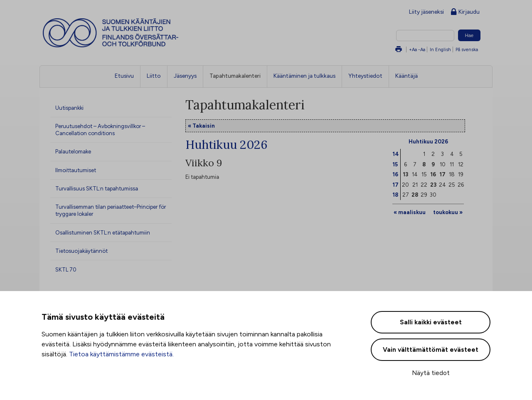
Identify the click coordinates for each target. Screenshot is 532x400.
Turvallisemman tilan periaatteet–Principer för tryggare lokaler (111, 210)
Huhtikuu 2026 (428, 141)
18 (395, 195)
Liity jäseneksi (426, 12)
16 (395, 174)
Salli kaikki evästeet (431, 322)
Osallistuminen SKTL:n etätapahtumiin (103, 232)
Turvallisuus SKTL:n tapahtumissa (97, 188)
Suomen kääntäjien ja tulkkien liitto (145, 33)
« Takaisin (201, 126)
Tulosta (399, 50)
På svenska (467, 49)
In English (440, 49)
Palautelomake (73, 151)
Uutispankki (69, 108)
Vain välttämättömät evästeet (431, 350)
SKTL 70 (66, 269)
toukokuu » (448, 212)
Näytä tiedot (431, 373)
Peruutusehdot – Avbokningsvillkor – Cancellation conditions (100, 130)
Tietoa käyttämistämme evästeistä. (121, 354)
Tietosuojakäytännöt (81, 251)
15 (395, 164)
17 (395, 185)
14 (396, 154)
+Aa (413, 49)
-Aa (422, 49)
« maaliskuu (410, 212)
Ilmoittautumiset (76, 170)
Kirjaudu (465, 12)
